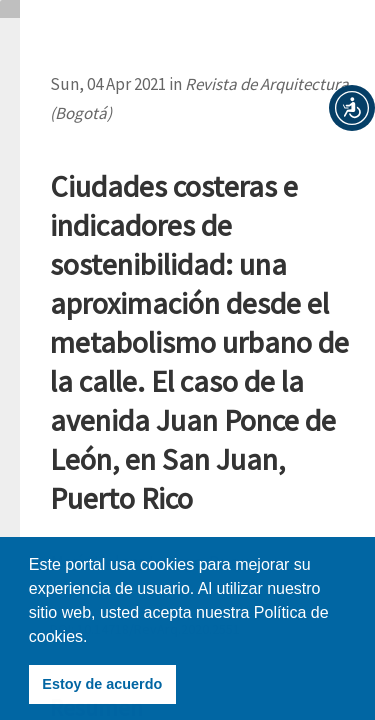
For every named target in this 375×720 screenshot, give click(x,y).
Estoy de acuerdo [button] (102, 684)
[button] (352, 108)
